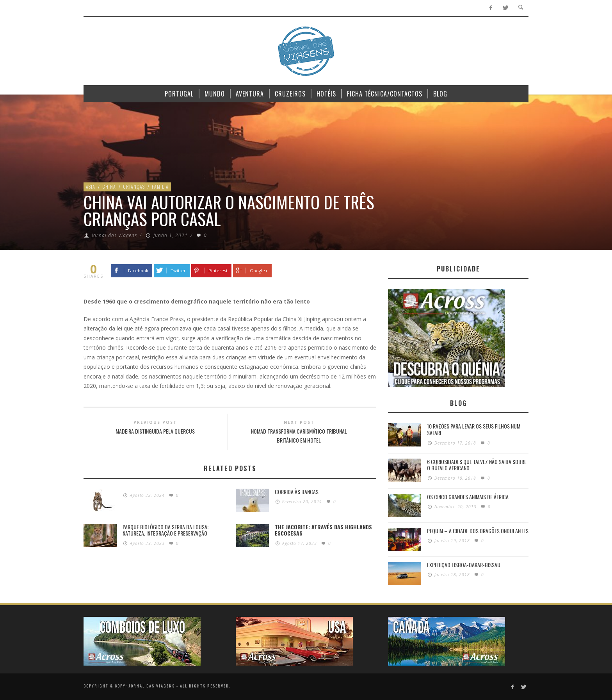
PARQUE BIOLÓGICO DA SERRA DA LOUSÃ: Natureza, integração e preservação (165, 530)
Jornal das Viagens (114, 235)
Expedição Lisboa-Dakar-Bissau (464, 565)
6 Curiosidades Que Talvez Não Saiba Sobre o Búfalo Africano (477, 465)
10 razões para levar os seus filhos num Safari (474, 429)
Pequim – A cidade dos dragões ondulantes (478, 531)
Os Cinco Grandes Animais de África (468, 497)
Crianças (134, 187)
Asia (91, 187)
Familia (160, 187)
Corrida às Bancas (297, 492)
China (109, 187)
